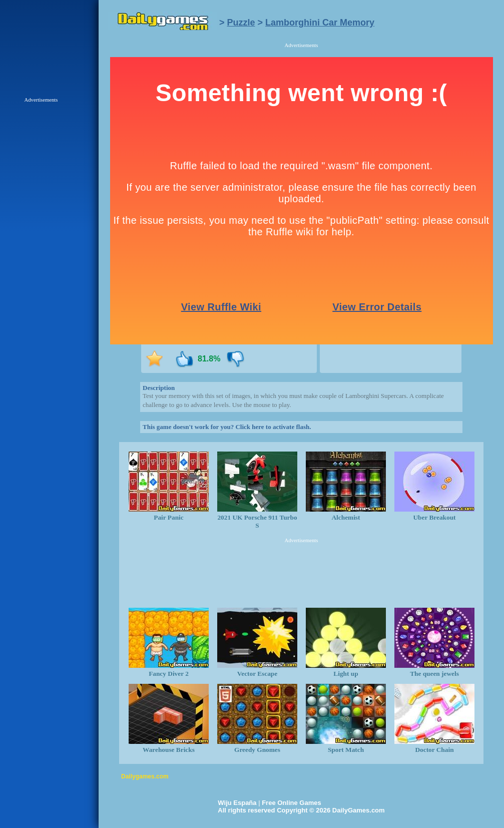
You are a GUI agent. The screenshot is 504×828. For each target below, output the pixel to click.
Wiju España (237, 803)
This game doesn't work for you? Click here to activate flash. (227, 427)
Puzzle (241, 23)
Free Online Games (292, 803)
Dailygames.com (145, 776)
